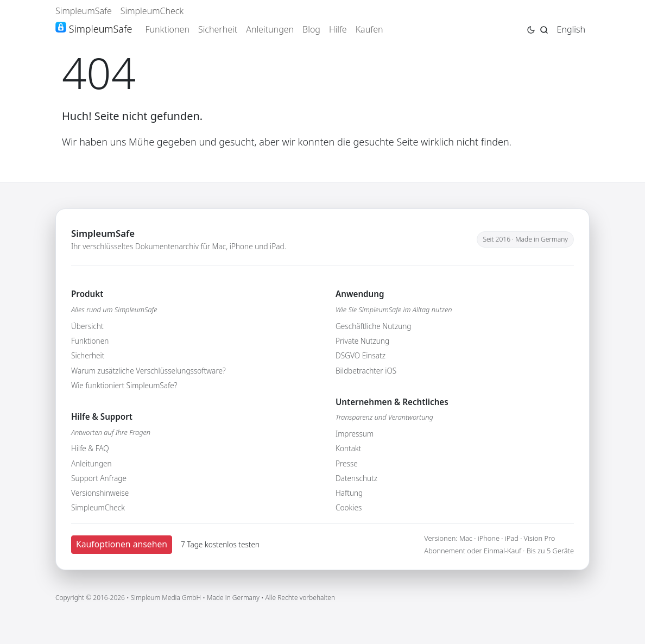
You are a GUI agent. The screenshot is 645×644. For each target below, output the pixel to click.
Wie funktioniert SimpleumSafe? (124, 385)
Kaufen (369, 29)
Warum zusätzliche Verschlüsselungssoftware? (148, 371)
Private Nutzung (362, 341)
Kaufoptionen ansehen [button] (122, 544)
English (571, 29)
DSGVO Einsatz (361, 355)
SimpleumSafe (84, 11)
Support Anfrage (99, 478)
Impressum (355, 434)
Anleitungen (270, 29)
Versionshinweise (100, 493)
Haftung (349, 493)
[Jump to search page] (544, 29)
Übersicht (87, 326)
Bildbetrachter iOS (366, 371)
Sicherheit (218, 29)
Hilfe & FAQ (90, 448)
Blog (311, 29)
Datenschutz (356, 478)
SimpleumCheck (152, 11)
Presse (347, 463)
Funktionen (167, 29)
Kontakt (348, 448)
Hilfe (338, 29)
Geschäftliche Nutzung (374, 326)
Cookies (349, 507)
